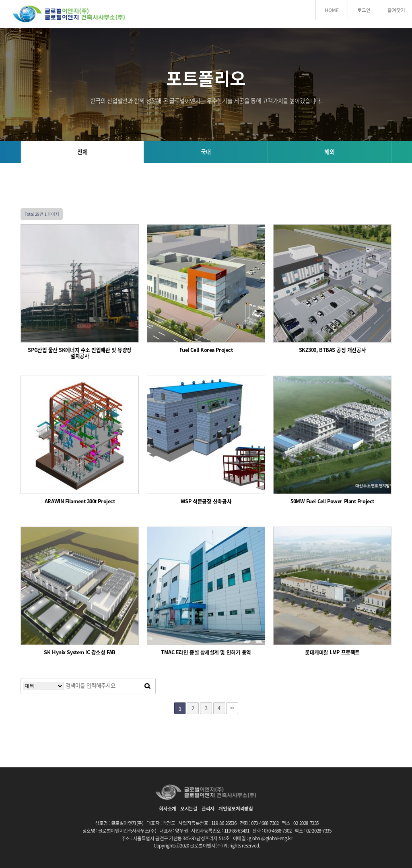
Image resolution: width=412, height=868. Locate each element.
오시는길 (189, 808)
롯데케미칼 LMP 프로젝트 (332, 652)
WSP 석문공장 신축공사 (206, 501)
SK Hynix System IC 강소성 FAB (79, 652)
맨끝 (232, 708)
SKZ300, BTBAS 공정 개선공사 (333, 350)
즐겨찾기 (396, 10)
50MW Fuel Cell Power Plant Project (332, 501)
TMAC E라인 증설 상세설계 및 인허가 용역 (206, 652)
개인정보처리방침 (236, 808)
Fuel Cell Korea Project (206, 350)
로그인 (364, 10)
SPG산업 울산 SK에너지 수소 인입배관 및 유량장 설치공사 (79, 353)
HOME (332, 10)
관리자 (208, 808)
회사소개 (168, 808)
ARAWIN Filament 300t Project (80, 501)
